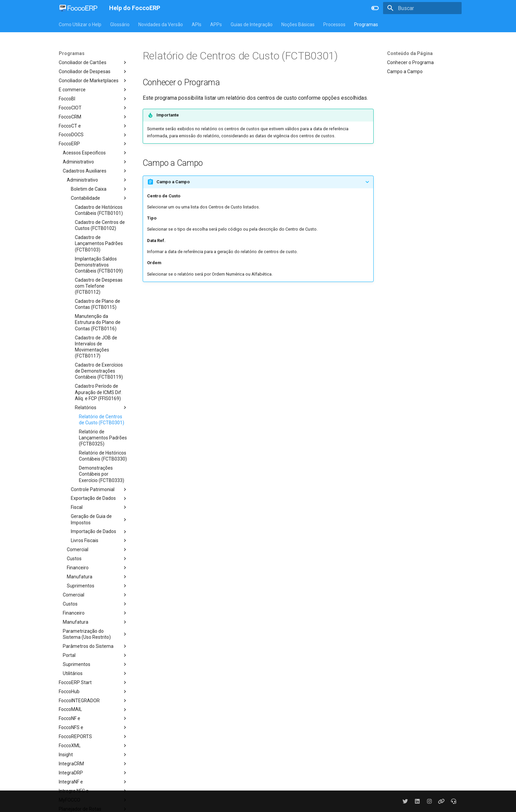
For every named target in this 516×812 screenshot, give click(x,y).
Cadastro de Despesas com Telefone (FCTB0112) (99, 286)
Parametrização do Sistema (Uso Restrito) (95, 634)
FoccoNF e (93, 718)
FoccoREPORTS (93, 736)
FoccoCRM (93, 117)
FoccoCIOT (93, 108)
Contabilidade (99, 198)
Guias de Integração (252, 25)
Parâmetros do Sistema (95, 646)
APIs (197, 25)
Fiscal (99, 507)
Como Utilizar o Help (80, 25)
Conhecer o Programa (410, 62)
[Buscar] (422, 8)
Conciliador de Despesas (93, 71)
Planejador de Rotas (93, 809)
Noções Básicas (298, 25)
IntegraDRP (93, 773)
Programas (366, 25)
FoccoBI (93, 99)
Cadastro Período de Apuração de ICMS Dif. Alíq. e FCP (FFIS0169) (99, 392)
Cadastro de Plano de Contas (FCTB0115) (98, 304)
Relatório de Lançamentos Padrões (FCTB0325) (103, 438)
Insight (93, 755)
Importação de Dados (99, 532)
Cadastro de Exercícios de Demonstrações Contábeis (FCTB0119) (99, 371)
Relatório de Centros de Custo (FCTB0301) (102, 420)
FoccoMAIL (93, 710)
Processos (334, 25)
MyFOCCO (93, 800)
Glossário (120, 25)
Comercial (97, 550)
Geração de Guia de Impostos (99, 519)
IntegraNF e (93, 782)
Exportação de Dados (99, 498)
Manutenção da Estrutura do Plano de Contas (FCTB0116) (98, 322)
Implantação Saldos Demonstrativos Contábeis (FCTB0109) (99, 265)
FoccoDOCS (93, 135)
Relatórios (101, 408)
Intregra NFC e (93, 791)
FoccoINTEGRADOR (93, 701)
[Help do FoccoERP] (79, 8)
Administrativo (95, 162)
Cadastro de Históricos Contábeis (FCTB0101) (99, 210)
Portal (95, 655)
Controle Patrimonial (99, 489)
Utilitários (95, 673)
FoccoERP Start (93, 682)
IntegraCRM (93, 764)
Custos (97, 559)
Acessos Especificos (95, 153)
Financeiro (97, 568)
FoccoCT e (93, 126)
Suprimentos (97, 586)
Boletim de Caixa (99, 189)
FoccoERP (93, 144)
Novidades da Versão (161, 25)
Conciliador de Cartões (93, 62)
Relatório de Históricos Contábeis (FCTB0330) (103, 456)
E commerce (93, 90)
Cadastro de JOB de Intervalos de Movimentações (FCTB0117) (96, 347)
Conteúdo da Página (410, 53)
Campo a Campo (405, 71)
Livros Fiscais (99, 540)
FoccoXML (93, 746)
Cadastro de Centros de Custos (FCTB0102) (100, 225)
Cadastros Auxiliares (95, 171)
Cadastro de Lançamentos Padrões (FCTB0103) (99, 243)
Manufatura (97, 577)
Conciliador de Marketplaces (93, 81)
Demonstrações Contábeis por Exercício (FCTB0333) (102, 474)
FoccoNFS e (93, 727)
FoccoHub (93, 691)
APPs (216, 25)
